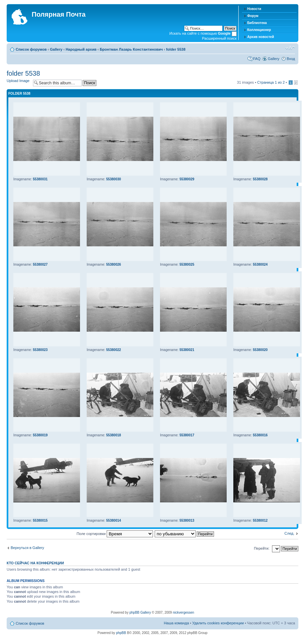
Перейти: (262, 548)
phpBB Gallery (140, 612)
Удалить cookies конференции (218, 623)
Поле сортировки (115, 534)
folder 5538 (176, 49)
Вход (291, 59)
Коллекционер (259, 30)
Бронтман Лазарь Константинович (131, 49)
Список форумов (31, 49)
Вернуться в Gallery (27, 548)
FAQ (257, 59)
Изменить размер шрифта (290, 48)
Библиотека (257, 23)
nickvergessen (183, 612)
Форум (253, 16)
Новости (254, 9)
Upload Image (18, 81)
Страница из (271, 82)
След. (289, 533)
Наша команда (176, 623)
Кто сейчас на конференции (35, 563)
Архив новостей (261, 37)
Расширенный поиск (219, 38)
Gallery (56, 49)
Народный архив (81, 49)
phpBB (121, 633)
